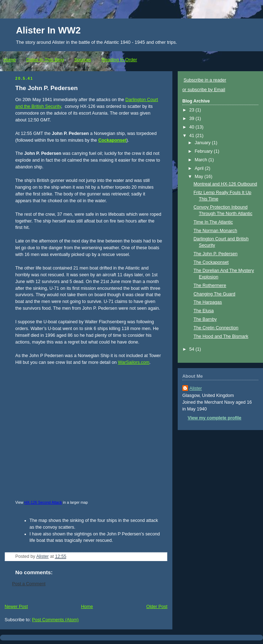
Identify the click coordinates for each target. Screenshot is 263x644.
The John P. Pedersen (216, 254)
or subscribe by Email (204, 90)
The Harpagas (208, 302)
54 (193, 349)
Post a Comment (29, 584)
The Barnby (205, 319)
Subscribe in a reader (205, 80)
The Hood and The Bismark (221, 336)
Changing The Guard (215, 294)
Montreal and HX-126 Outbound (226, 184)
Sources (83, 60)
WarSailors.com (134, 362)
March (202, 160)
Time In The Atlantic (213, 222)
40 (193, 127)
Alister (196, 388)
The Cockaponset (211, 262)
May (200, 177)
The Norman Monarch (216, 231)
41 (193, 136)
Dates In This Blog (45, 60)
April (200, 168)
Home (10, 60)
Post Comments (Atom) (55, 620)
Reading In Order (119, 60)
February (204, 151)
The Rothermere (210, 286)
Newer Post (16, 607)
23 (193, 110)
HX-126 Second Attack (43, 502)
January (203, 143)
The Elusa (204, 311)
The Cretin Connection (216, 328)
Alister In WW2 (48, 30)
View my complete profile (214, 418)
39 (193, 119)
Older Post (157, 607)
